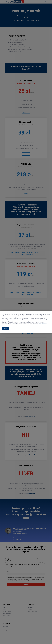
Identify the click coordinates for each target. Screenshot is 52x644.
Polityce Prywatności (43, 324)
